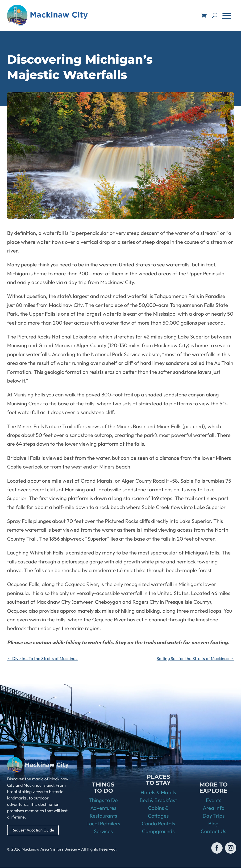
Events (214, 800)
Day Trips (214, 816)
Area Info (214, 808)
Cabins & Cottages (158, 812)
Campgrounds (158, 831)
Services (103, 831)
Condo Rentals (158, 824)
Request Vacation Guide (34, 830)
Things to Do (103, 800)
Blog (213, 824)
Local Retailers (103, 824)
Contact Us (213, 831)
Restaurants (103, 816)
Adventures (103, 808)
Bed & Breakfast (158, 800)
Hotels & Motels (158, 793)
